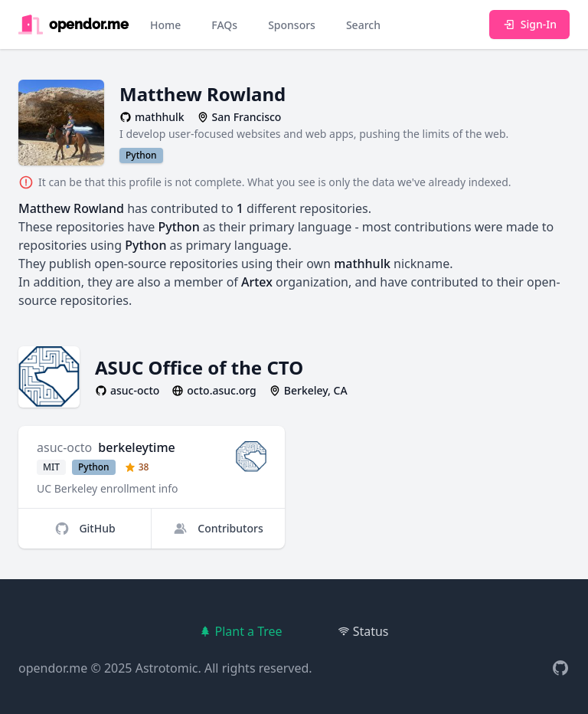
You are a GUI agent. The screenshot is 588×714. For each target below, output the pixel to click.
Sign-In (529, 24)
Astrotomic (167, 668)
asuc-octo (64, 447)
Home (165, 25)
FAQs (224, 25)
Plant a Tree (240, 631)
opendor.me (53, 668)
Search (363, 25)
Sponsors (292, 25)
